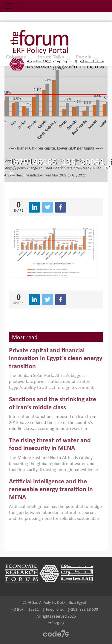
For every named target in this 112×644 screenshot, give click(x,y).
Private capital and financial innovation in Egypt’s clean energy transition (56, 359)
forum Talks (51, 57)
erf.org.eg (56, 623)
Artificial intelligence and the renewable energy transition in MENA (51, 490)
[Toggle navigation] (8, 6)
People (84, 57)
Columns (16, 57)
